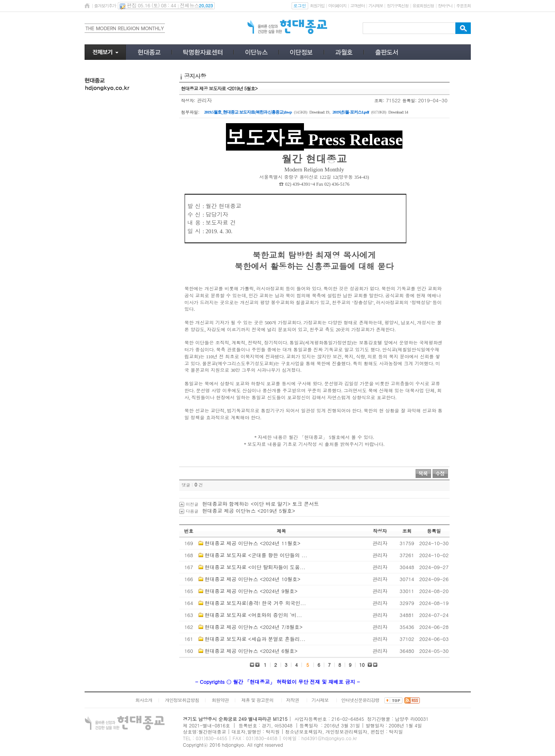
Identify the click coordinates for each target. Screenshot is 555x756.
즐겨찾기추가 (105, 6)
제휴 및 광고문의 (257, 700)
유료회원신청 (423, 6)
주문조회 (463, 6)
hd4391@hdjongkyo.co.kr (329, 738)
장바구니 (445, 6)
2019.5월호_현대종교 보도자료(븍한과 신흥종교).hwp (248, 112)
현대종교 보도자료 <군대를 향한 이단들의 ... (256, 555)
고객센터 (357, 6)
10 (362, 665)
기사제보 (376, 6)
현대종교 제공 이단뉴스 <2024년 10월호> (253, 579)
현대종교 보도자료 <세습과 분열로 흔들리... (255, 639)
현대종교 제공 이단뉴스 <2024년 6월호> (251, 651)
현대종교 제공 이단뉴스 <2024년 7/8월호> (254, 627)
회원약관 (220, 700)
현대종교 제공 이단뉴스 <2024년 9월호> (251, 591)
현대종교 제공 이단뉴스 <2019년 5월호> (249, 511)
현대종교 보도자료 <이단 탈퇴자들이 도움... (255, 567)
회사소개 (144, 700)
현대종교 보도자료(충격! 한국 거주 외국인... (255, 603)
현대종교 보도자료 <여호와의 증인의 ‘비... (253, 615)
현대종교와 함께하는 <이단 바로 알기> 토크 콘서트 (261, 504)
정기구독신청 (397, 6)
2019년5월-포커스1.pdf (351, 112)
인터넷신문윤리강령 (360, 700)
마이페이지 (337, 6)
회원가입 (317, 6)
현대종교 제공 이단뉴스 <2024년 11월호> (253, 543)
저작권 (293, 700)
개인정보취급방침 (182, 700)
